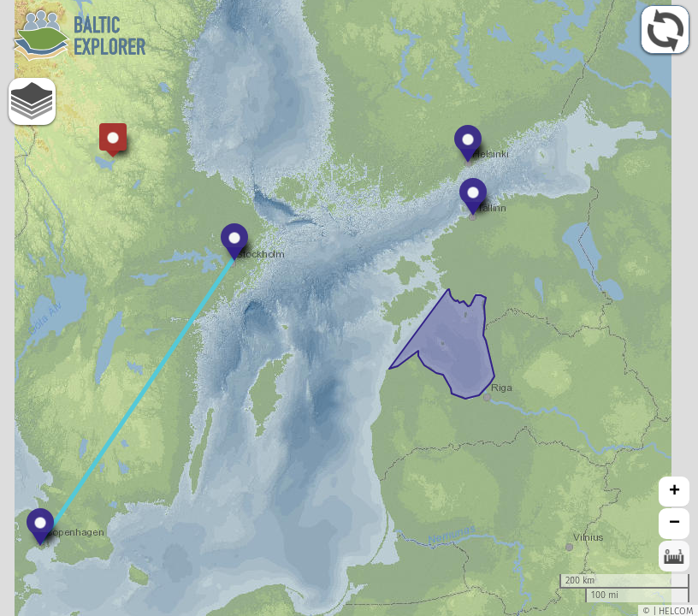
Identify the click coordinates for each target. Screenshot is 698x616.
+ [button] (674, 492)
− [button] (674, 524)
